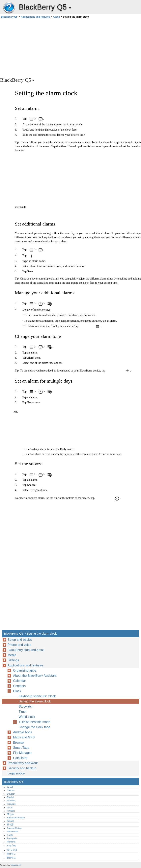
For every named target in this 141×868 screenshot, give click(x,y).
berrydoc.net (16, 865)
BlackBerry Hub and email (26, 650)
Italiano (11, 821)
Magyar (11, 814)
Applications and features (35, 17)
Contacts (19, 686)
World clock (27, 717)
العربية (10, 787)
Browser (19, 742)
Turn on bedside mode (35, 722)
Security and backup (22, 768)
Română (11, 842)
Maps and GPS (24, 737)
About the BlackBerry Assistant (35, 676)
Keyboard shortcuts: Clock (37, 696)
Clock (56, 17)
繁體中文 (11, 858)
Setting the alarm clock (35, 701)
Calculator (20, 758)
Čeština (11, 790)
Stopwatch (26, 706)
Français (11, 804)
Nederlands (13, 832)
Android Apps (23, 732)
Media (12, 655)
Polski (10, 835)
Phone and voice (19, 645)
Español (11, 801)
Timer (23, 712)
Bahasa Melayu (15, 828)
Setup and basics (20, 640)
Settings (13, 660)
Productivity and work (23, 763)
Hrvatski (11, 811)
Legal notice (16, 773)
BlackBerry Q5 (9, 8)
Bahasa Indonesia (16, 818)
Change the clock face (34, 727)
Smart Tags (21, 748)
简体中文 (11, 854)
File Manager (22, 753)
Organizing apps (25, 670)
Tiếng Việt (12, 850)
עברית (10, 807)
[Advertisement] (35, 47)
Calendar (20, 681)
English (11, 797)
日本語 (10, 824)
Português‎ (12, 838)
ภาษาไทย (12, 846)
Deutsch (11, 794)
